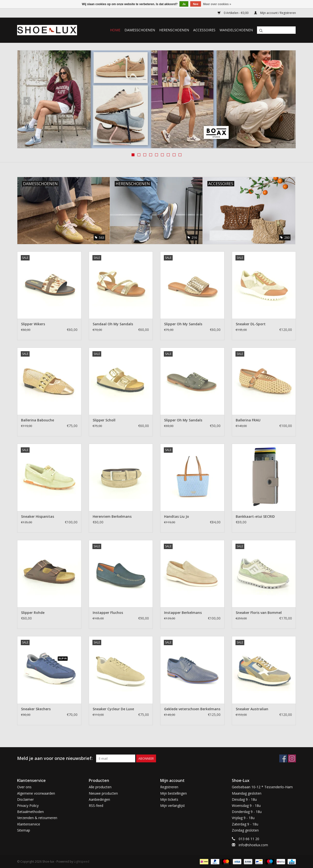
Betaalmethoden (30, 812)
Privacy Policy (28, 806)
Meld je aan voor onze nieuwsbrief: (55, 758)
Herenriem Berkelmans (112, 516)
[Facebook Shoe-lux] (283, 758)
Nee (196, 4)
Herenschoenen (174, 30)
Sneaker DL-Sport (251, 324)
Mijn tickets (169, 799)
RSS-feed (96, 806)
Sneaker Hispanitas (38, 516)
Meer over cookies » (217, 4)
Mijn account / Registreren (275, 13)
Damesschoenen (140, 30)
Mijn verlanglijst (173, 806)
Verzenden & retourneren (37, 818)
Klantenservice (29, 824)
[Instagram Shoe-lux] (292, 758)
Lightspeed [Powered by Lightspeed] (82, 862)
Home (115, 30)
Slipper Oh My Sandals (183, 324)
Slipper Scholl (104, 420)
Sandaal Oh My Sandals (113, 324)
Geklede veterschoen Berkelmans (192, 709)
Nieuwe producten (103, 793)
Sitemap (24, 830)
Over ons (24, 787)
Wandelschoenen (236, 30)
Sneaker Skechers (36, 709)
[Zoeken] (276, 30)
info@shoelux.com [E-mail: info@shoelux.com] (253, 845)
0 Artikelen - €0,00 (233, 13)
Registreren (169, 787)
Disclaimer (25, 799)
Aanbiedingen (99, 799)
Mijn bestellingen (173, 793)
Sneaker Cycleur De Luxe (113, 709)
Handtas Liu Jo (177, 516)
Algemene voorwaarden (36, 793)
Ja (184, 4)
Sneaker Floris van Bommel (259, 613)
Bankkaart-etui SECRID (255, 516)
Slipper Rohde (33, 613)
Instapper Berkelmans (183, 613)
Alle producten (100, 787)
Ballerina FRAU (248, 420)
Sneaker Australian (252, 709)
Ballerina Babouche (38, 420)
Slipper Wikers (33, 324)
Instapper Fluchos (108, 613)
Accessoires (204, 30)
